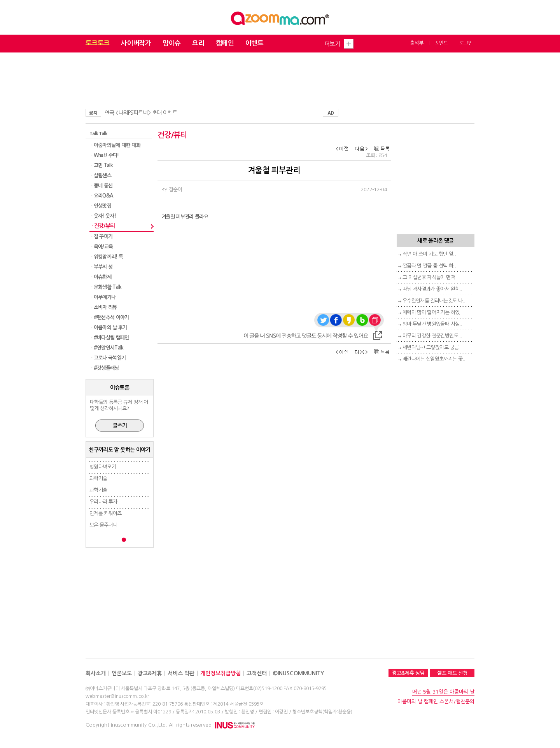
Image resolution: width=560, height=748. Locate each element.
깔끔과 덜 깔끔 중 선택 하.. (429, 266)
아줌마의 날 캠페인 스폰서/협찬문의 (436, 702)
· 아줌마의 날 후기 (109, 328)
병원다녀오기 (103, 467)
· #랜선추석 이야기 (110, 317)
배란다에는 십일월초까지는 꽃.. (434, 359)
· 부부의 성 (102, 267)
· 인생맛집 (101, 206)
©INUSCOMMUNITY (298, 673)
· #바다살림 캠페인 (110, 338)
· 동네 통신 (102, 186)
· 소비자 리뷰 (104, 307)
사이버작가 (136, 43)
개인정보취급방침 (220, 673)
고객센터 (257, 673)
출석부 (416, 43)
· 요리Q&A (102, 196)
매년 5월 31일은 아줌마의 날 (443, 692)
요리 (198, 43)
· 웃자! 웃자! (104, 216)
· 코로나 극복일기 (109, 358)
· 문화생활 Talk (107, 287)
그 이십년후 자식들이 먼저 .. (431, 277)
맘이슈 (171, 43)
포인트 (441, 43)
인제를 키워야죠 (106, 513)
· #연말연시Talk (108, 348)
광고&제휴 (150, 673)
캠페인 (225, 43)
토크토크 (97, 43)
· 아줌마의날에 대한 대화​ (116, 145)
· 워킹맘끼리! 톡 (107, 257)
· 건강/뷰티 (103, 226)
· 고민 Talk (102, 165)
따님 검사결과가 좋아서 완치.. (432, 289)
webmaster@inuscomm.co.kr (117, 696)
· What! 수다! (105, 155)
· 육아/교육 (102, 247)
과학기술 (98, 478)
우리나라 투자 (103, 502)
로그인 (466, 43)
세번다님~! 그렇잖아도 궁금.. (432, 347)
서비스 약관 (181, 673)
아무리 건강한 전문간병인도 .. (432, 336)
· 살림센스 (101, 176)
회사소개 (96, 673)
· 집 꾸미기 (102, 237)
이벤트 (254, 43)
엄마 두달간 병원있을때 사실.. (432, 324)
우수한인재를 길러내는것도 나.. (434, 301)
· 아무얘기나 (103, 297)
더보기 (332, 44)
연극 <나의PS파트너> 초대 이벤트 (141, 113)
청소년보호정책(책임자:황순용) (322, 712)
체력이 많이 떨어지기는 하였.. (432, 312)
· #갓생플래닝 (105, 368)
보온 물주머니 (103, 525)
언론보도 (122, 673)
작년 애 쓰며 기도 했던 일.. (429, 254)
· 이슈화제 (101, 277)
